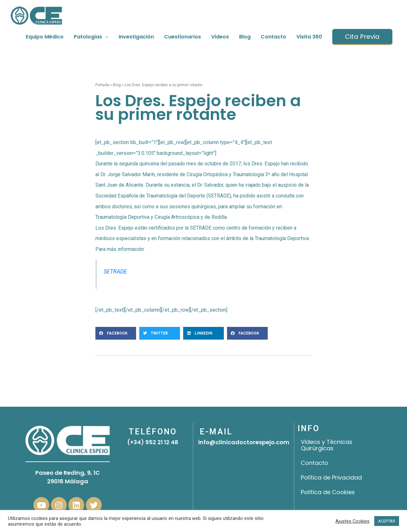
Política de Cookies (328, 492)
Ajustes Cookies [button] (352, 521)
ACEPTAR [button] (387, 521)
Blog (117, 85)
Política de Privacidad (331, 477)
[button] (116, 333)
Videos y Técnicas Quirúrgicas (327, 445)
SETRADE (115, 272)
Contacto (314, 463)
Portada (102, 85)
